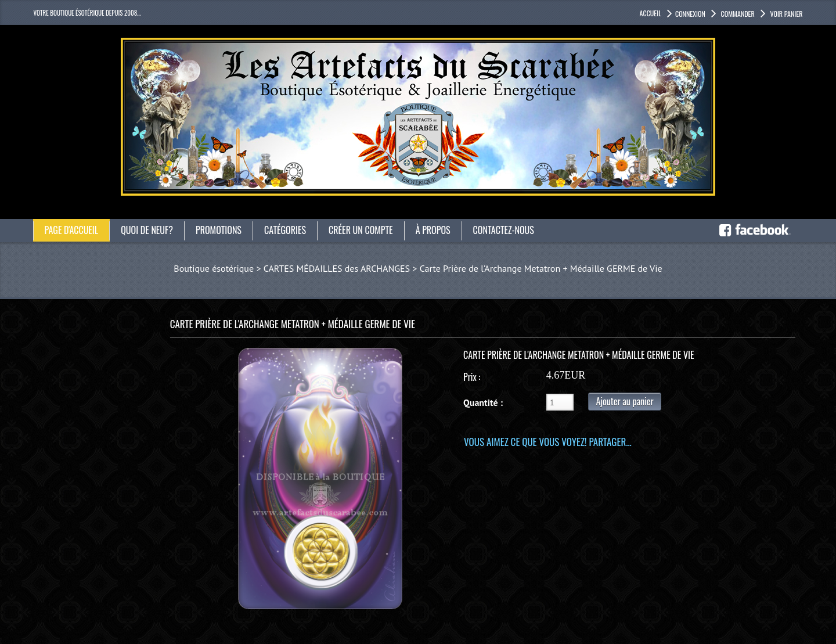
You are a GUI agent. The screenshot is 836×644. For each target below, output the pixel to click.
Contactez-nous (504, 230)
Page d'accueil (72, 230)
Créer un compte (361, 230)
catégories (285, 230)
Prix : (472, 377)
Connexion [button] (690, 14)
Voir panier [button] (786, 14)
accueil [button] (651, 13)
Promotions (219, 230)
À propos (433, 230)
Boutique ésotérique (214, 268)
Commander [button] (737, 14)
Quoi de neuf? (147, 230)
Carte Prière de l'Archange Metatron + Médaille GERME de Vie (541, 268)
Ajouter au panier (624, 401)
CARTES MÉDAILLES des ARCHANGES (337, 268)
